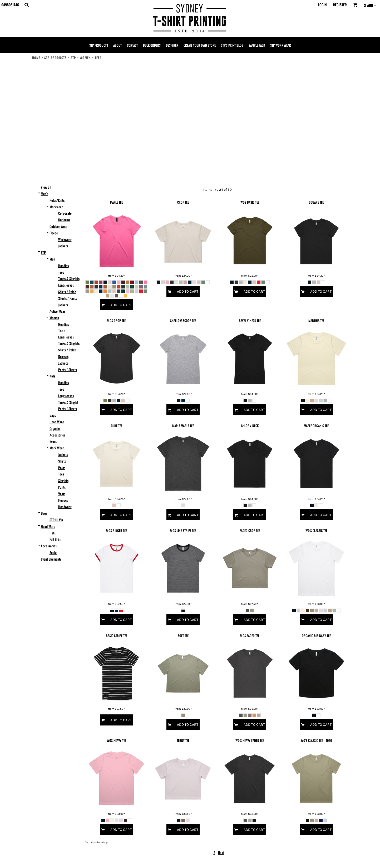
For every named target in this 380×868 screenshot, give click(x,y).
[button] (26, 5)
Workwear (56, 207)
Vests (62, 494)
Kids (52, 376)
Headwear (65, 507)
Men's (45, 194)
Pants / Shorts (68, 370)
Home (36, 58)
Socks (53, 552)
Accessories (57, 435)
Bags (53, 415)
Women (85, 58)
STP (73, 58)
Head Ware (57, 422)
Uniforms (64, 220)
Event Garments (51, 559)
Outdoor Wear (59, 226)
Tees (61, 272)
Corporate (65, 213)
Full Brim (55, 539)
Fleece (54, 233)
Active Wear (57, 311)
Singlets (63, 480)
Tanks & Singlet (68, 402)
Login (322, 5)
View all (46, 187)
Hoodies (63, 266)
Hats (53, 533)
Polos (62, 468)
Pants (62, 487)
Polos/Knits (57, 200)
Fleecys (63, 500)
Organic (55, 428)
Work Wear (57, 448)
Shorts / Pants (68, 298)
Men (52, 259)
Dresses (63, 356)
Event (53, 441)
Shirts (62, 461)
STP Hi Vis (56, 520)
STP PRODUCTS (55, 58)
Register (340, 5)
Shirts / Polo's (67, 292)
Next (221, 852)
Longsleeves (66, 285)
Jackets (63, 246)
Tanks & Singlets (69, 278)
